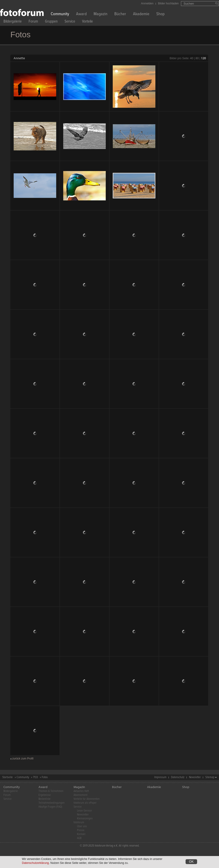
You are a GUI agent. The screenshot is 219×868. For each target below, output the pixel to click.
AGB (79, 838)
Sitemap (210, 777)
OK (191, 862)
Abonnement (80, 795)
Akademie (141, 14)
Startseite (7, 777)
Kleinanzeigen (85, 819)
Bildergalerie (13, 22)
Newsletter (195, 777)
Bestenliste (44, 799)
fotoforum (79, 822)
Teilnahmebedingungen (52, 803)
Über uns (82, 826)
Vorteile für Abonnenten (87, 799)
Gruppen (51, 22)
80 (197, 58)
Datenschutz (178, 777)
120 (203, 58)
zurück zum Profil (23, 759)
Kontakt (81, 834)
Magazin (101, 14)
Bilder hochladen (168, 3)
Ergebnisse (45, 795)
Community (60, 14)
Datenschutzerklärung (35, 863)
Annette (19, 58)
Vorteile (87, 22)
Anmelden (147, 3)
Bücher (120, 14)
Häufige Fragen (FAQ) (50, 807)
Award (81, 14)
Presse (81, 830)
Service (70, 22)
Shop (160, 14)
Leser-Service (84, 811)
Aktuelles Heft (81, 791)
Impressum (160, 777)
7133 (35, 777)
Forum (33, 22)
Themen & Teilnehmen (51, 791)
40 (192, 58)
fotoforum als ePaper (85, 803)
